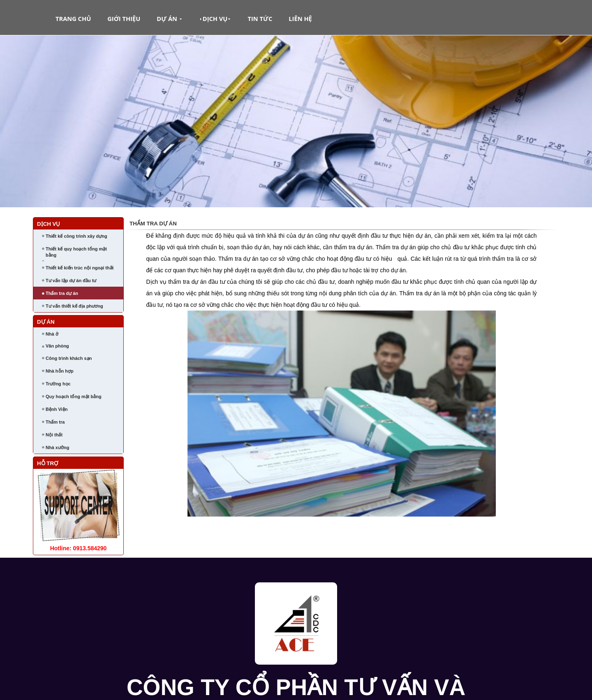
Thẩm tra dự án (62, 293)
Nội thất (54, 435)
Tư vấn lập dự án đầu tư (71, 280)
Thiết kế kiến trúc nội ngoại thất (80, 268)
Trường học (58, 384)
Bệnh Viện (57, 409)
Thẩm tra (55, 422)
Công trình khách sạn (69, 358)
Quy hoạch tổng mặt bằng (74, 396)
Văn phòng (57, 346)
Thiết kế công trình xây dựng (76, 236)
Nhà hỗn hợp (60, 371)
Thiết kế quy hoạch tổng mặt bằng (76, 252)
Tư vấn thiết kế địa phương (74, 306)
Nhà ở (52, 334)
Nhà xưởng (57, 447)
